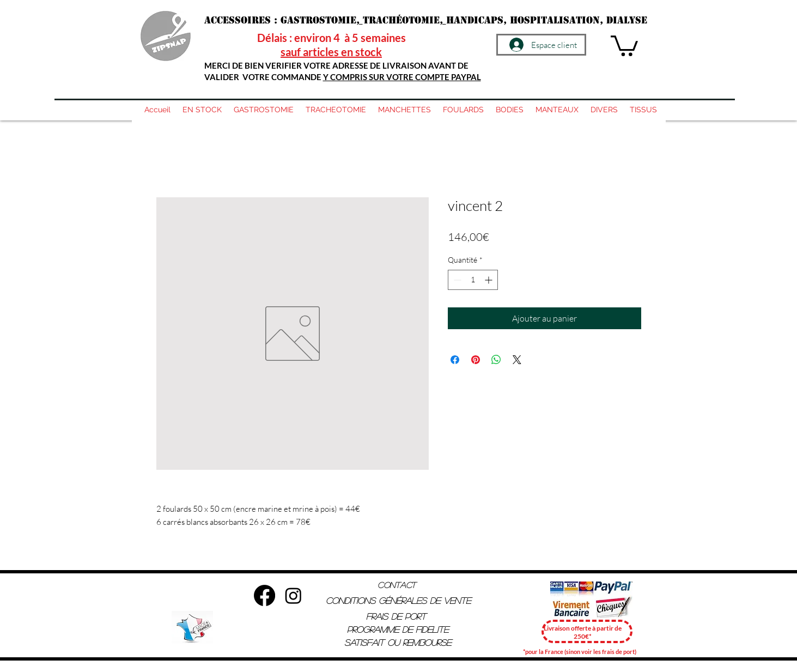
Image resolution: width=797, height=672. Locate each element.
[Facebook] (264, 595)
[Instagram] (293, 595)
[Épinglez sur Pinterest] (476, 360)
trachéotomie (401, 20)
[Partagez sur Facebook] (455, 360)
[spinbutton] (473, 280)
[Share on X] (517, 360)
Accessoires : (242, 20)
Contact (397, 585)
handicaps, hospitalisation (523, 20)
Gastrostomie (318, 20)
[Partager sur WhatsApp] (496, 360)
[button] (624, 45)
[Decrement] (456, 280)
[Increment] (489, 280)
